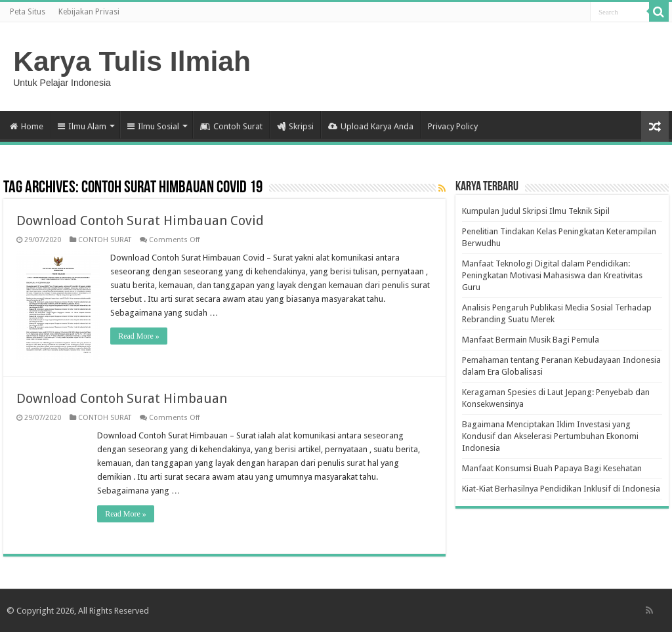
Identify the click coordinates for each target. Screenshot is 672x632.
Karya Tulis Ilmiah (132, 61)
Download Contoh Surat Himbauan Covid (140, 221)
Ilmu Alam (82, 126)
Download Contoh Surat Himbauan (122, 398)
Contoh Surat (231, 126)
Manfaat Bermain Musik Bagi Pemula (531, 340)
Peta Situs (28, 12)
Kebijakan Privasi (89, 12)
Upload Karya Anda (371, 126)
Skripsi (295, 126)
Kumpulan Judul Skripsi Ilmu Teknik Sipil (536, 211)
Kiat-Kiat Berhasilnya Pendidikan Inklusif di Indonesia (561, 489)
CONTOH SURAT (105, 240)
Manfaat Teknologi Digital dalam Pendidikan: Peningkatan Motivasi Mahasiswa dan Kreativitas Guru (552, 275)
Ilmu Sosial (153, 126)
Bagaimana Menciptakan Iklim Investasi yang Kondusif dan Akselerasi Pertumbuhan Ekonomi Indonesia (550, 436)
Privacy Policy (453, 126)
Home (27, 126)
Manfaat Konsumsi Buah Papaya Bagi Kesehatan (552, 468)
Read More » (139, 336)
